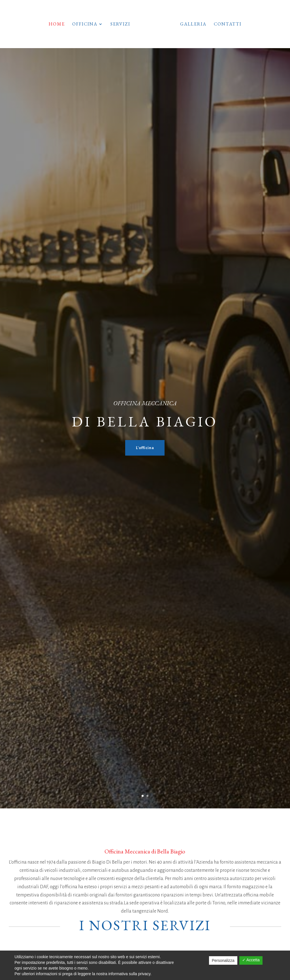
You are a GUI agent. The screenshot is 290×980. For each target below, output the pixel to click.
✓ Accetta (251, 960)
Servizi (112, 25)
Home (49, 25)
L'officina (145, 448)
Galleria (201, 25)
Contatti (236, 25)
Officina (77, 25)
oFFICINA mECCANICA (145, 403)
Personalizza (223, 960)
